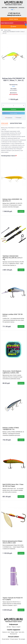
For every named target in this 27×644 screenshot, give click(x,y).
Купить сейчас (14, 113)
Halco (14, 86)
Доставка (5, 8)
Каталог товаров (14, 19)
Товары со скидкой (16, 627)
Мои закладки (22, 639)
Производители (13, 8)
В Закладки (18, 118)
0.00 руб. (18, 26)
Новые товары (7, 30)
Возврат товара (14, 632)
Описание (5, 123)
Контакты (21, 8)
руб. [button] (12, 10)
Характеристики (16, 123)
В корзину (13, 109)
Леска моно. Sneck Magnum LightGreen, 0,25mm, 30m (12, 372)
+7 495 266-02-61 (14, 13)
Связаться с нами (6, 632)
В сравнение (9, 118)
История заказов (14, 639)
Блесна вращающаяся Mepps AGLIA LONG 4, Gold (12, 542)
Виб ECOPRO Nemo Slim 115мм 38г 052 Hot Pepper (13, 485)
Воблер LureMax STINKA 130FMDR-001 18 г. (11, 429)
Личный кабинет (6, 639)
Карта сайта (21, 632)
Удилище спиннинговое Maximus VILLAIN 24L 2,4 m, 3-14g (13, 258)
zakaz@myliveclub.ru (14, 15)
